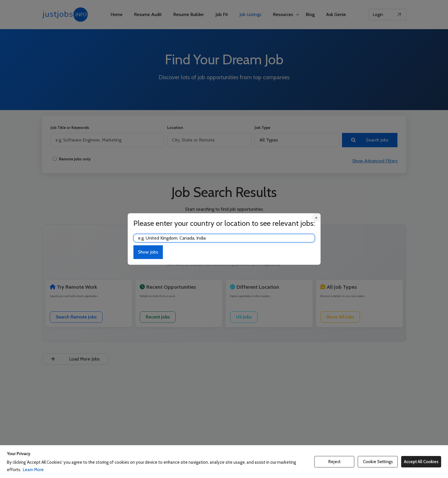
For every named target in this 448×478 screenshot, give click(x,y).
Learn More (33, 470)
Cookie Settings (378, 462)
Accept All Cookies (421, 462)
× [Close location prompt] (316, 218)
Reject (334, 462)
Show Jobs (148, 252)
